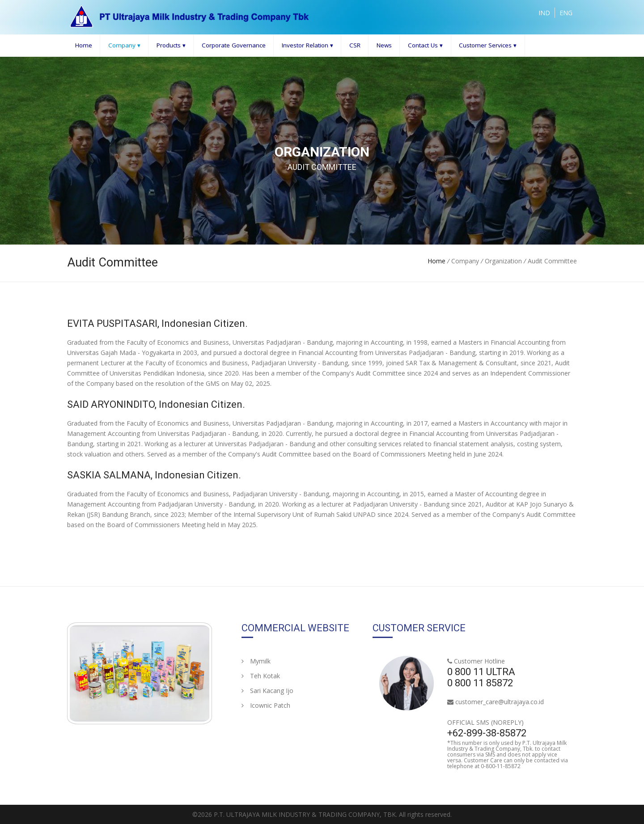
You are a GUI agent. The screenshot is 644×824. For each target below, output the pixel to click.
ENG (566, 13)
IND (544, 13)
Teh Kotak (261, 676)
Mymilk (256, 661)
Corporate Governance (234, 45)
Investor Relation (307, 45)
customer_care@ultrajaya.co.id (500, 702)
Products (171, 45)
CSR (355, 45)
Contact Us (425, 45)
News (384, 45)
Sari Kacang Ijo (267, 691)
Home (84, 45)
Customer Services (488, 45)
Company (124, 45)
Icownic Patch (266, 705)
